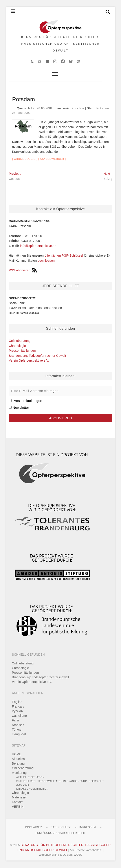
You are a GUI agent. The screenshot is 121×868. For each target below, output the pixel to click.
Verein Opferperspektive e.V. (29, 361)
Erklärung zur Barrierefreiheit (60, 834)
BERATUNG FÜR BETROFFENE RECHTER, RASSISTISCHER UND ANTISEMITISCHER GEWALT (61, 44)
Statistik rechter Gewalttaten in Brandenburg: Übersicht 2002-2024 (60, 784)
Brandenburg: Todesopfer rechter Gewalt (37, 356)
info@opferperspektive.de (38, 246)
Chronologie (25, 160)
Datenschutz (61, 828)
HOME (17, 755)
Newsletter (21, 408)
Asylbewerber (52, 160)
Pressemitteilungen (22, 351)
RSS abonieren (23, 271)
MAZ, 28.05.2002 (40, 109)
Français (18, 707)
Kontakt (17, 803)
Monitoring (19, 774)
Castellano (19, 717)
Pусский (18, 712)
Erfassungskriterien (32, 789)
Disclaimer (34, 828)
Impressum (88, 828)
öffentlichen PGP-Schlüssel (64, 256)
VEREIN (18, 807)
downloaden (46, 261)
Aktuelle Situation (30, 778)
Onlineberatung (20, 342)
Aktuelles (18, 760)
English (17, 703)
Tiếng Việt (19, 735)
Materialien (20, 798)
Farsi (15, 721)
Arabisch (18, 726)
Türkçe (17, 730)
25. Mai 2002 (21, 113)
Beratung (18, 764)
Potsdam (78, 109)
